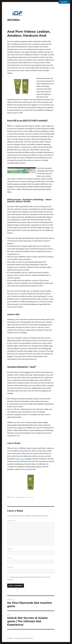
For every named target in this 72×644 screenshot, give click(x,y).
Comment (11, 520)
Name (10, 549)
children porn (20, 459)
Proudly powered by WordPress (24, 638)
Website (10, 567)
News (31, 497)
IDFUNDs (13, 20)
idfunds (12, 497)
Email (10, 558)
